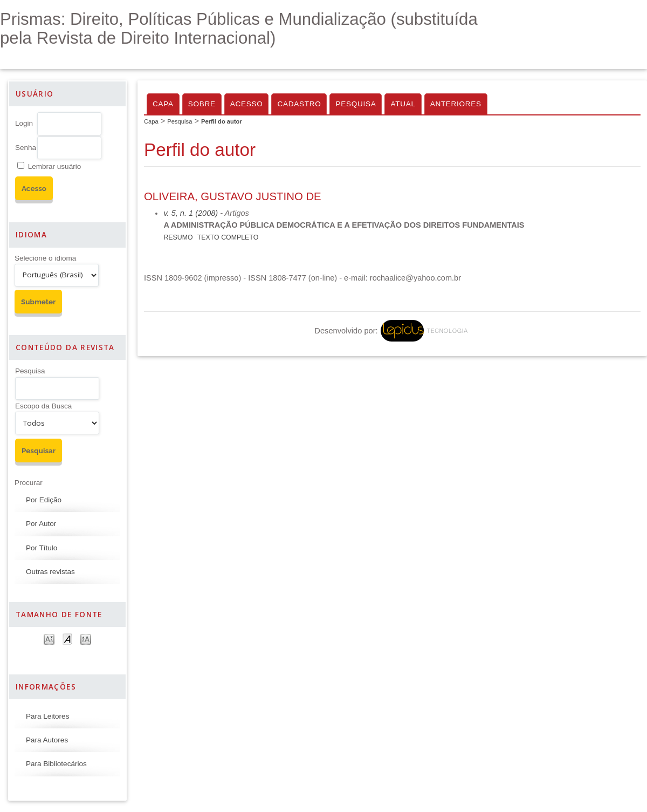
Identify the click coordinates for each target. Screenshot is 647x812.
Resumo (178, 237)
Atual (403, 104)
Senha (26, 148)
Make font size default (67, 639)
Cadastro (299, 104)
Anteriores (456, 104)
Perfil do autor (222, 121)
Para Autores (47, 740)
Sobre (202, 104)
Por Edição (44, 500)
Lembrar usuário (54, 166)
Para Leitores (47, 716)
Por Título (42, 548)
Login (24, 123)
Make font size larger (86, 639)
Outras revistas (50, 572)
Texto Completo (228, 237)
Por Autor (41, 524)
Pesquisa (30, 371)
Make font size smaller (49, 639)
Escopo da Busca (43, 406)
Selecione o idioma (45, 258)
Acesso (247, 104)
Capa (163, 104)
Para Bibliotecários (56, 764)
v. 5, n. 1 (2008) (191, 213)
